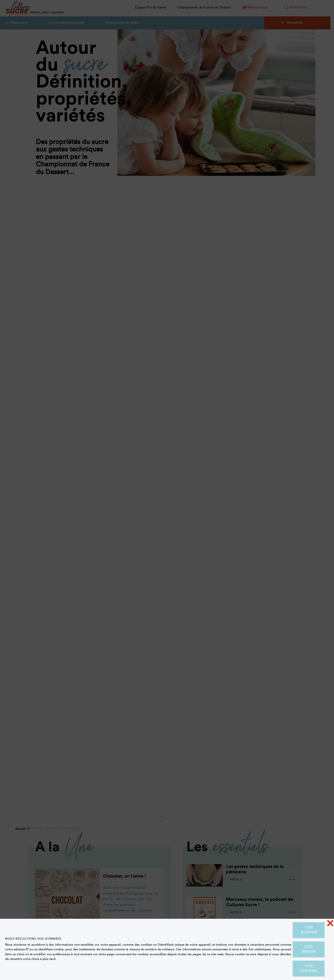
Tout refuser (309, 949)
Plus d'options (309, 968)
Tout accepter (309, 930)
